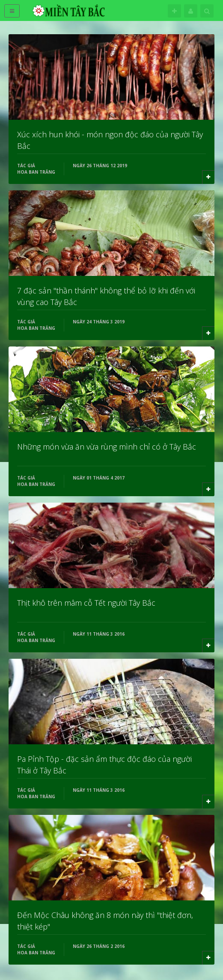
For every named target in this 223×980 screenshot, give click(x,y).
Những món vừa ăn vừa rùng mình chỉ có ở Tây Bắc (107, 447)
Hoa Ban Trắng (36, 172)
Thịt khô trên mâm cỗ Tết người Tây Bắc (86, 603)
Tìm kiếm (207, 11)
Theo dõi (174, 11)
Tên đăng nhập (191, 11)
